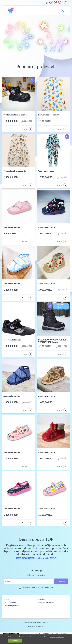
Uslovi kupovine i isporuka (46, 603)
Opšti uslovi (41, 600)
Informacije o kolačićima (57, 637)
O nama (7, 600)
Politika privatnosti (10, 603)
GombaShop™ (40, 626)
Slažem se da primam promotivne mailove (37, 588)
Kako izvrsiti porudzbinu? (12, 606)
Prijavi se (61, 581)
